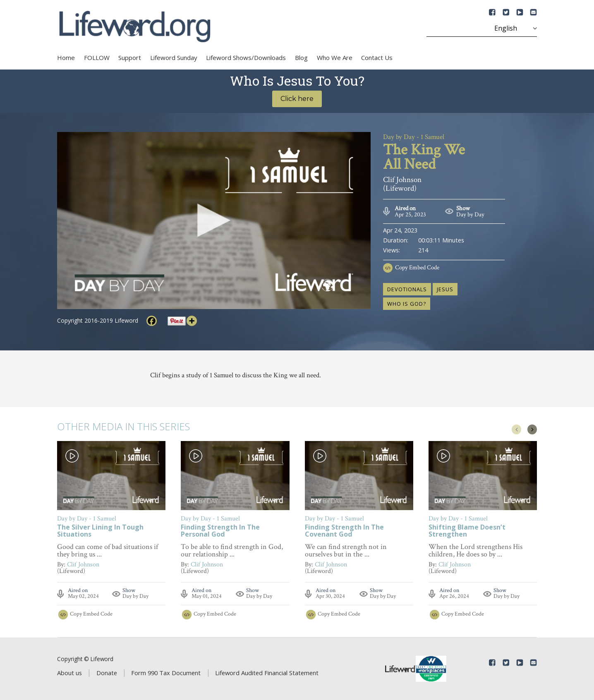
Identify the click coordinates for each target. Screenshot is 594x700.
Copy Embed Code (417, 267)
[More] (192, 321)
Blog (301, 58)
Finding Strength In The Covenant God (344, 531)
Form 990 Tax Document (166, 673)
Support (130, 58)
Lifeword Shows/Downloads (246, 58)
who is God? (407, 304)
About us (69, 673)
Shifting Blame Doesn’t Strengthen (467, 531)
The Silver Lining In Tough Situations (100, 531)
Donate (107, 673)
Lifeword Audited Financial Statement (267, 673)
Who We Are (335, 58)
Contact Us (377, 58)
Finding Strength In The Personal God (220, 531)
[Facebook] (152, 321)
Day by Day (470, 215)
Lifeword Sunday (174, 58)
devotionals (407, 289)
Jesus (445, 289)
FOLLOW (97, 58)
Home (66, 58)
